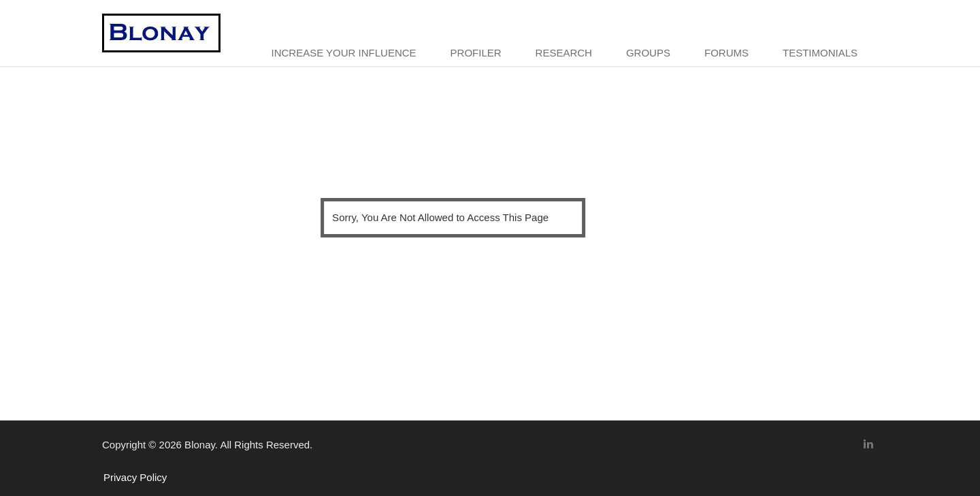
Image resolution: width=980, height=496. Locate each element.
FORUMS (726, 53)
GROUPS (648, 53)
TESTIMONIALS (820, 53)
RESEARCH (564, 53)
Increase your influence (343, 53)
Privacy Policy (135, 477)
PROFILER (476, 53)
